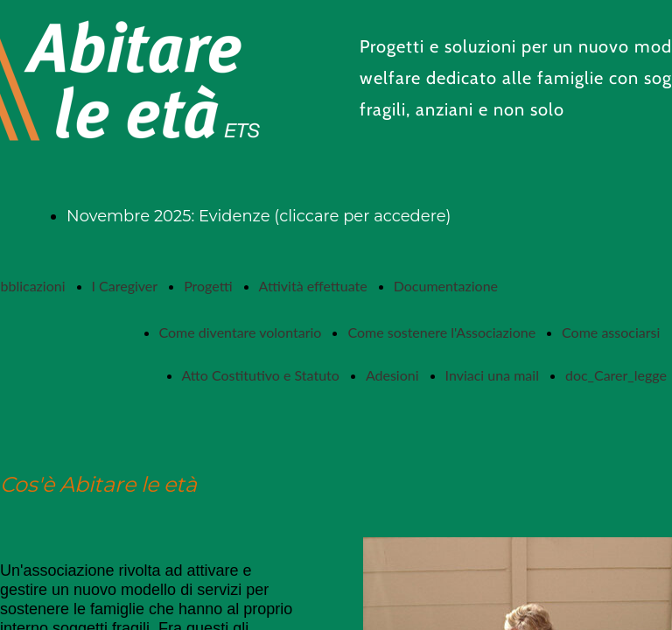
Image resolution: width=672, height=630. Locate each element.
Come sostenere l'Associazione (441, 332)
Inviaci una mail (492, 375)
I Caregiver (125, 286)
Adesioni (392, 375)
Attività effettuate (313, 286)
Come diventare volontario (241, 332)
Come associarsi (611, 332)
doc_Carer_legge (616, 375)
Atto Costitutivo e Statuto (261, 375)
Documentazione (446, 286)
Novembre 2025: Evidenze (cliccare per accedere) (259, 216)
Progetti (208, 286)
